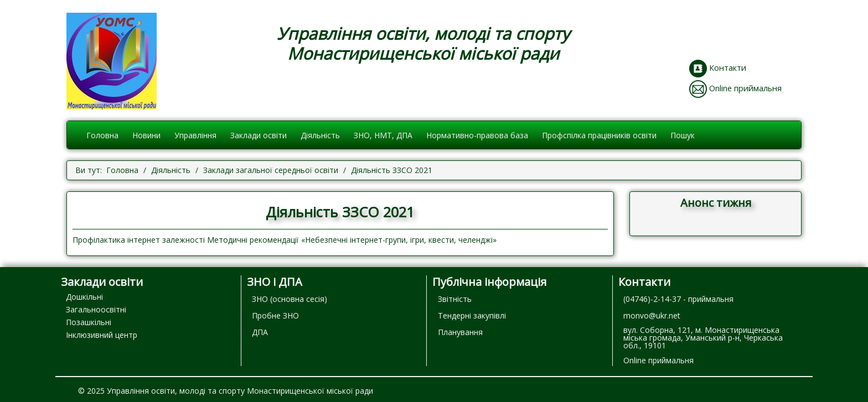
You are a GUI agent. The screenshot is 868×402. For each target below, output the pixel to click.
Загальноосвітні (96, 309)
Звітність (455, 299)
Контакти (728, 67)
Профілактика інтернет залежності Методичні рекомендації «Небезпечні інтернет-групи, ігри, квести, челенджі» (285, 240)
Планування (460, 332)
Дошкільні (84, 297)
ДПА (260, 332)
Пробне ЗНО (275, 315)
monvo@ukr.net (652, 315)
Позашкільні (89, 322)
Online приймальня (745, 88)
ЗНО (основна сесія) (290, 299)
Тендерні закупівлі (472, 315)
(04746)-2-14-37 (652, 299)
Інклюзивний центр (102, 335)
